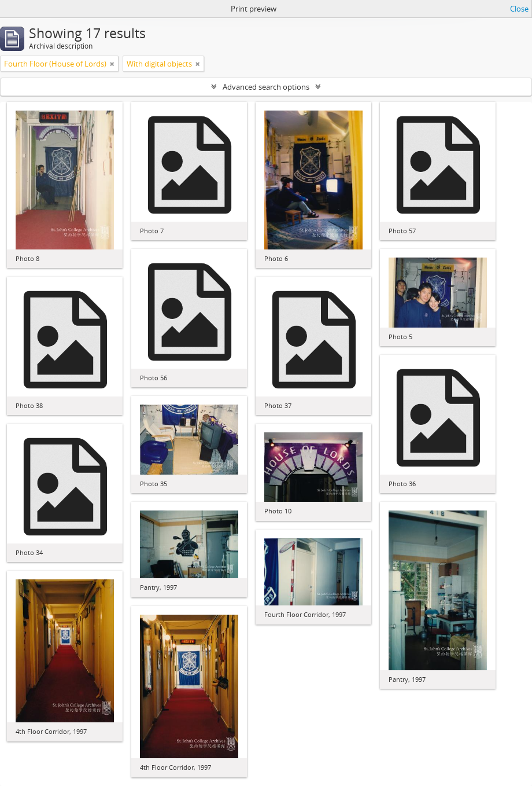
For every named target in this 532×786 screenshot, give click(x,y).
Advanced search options (266, 87)
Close (519, 9)
